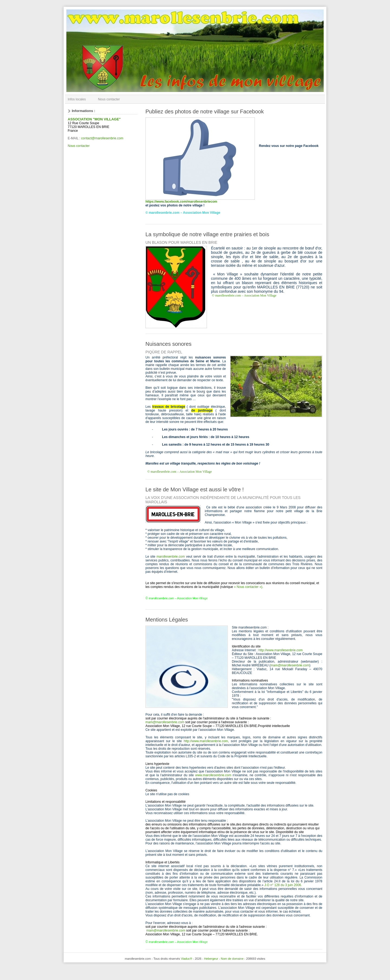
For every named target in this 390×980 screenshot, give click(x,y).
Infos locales (77, 99)
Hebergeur (211, 959)
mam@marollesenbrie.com (290, 665)
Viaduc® (187, 959)
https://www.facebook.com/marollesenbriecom (181, 202)
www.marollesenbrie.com (213, 775)
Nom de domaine (232, 959)
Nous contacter (109, 99)
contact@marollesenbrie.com (102, 138)
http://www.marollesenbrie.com (280, 650)
